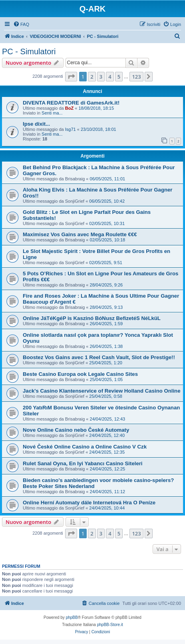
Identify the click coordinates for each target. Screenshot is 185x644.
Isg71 (71, 129)
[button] (71, 77)
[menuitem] (21, 24)
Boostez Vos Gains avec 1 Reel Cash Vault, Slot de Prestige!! (99, 357)
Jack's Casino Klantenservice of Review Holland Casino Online (102, 391)
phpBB (72, 617)
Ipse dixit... (36, 124)
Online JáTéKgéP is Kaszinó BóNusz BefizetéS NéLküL (92, 318)
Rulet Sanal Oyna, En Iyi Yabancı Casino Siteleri (83, 463)
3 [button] (101, 77)
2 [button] (92, 77)
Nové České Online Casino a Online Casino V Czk (85, 447)
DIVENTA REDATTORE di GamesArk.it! (71, 103)
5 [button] (119, 77)
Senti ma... (52, 113)
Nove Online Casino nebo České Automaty (76, 430)
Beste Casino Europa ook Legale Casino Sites (80, 374)
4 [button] (110, 77)
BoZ (69, 108)
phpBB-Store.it (110, 625)
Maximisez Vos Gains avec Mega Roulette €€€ (80, 234)
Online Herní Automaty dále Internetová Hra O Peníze (89, 503)
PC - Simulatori (29, 51)
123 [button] (136, 77)
